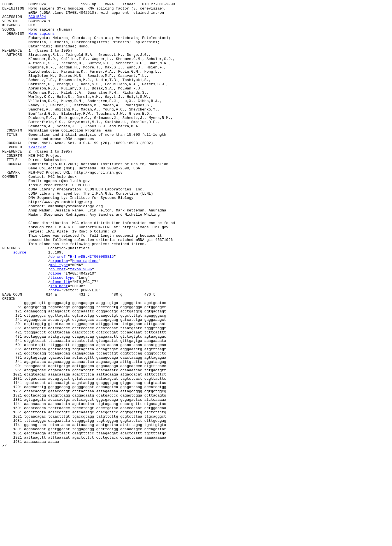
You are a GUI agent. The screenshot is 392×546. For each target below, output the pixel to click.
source (20, 303)
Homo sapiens (42, 40)
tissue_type (62, 333)
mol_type (59, 318)
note (55, 348)
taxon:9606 (81, 323)
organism (59, 313)
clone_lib (60, 338)
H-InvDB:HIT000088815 (92, 308)
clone (56, 328)
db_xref (58, 308)
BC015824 (37, 20)
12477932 (37, 176)
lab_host (59, 343)
